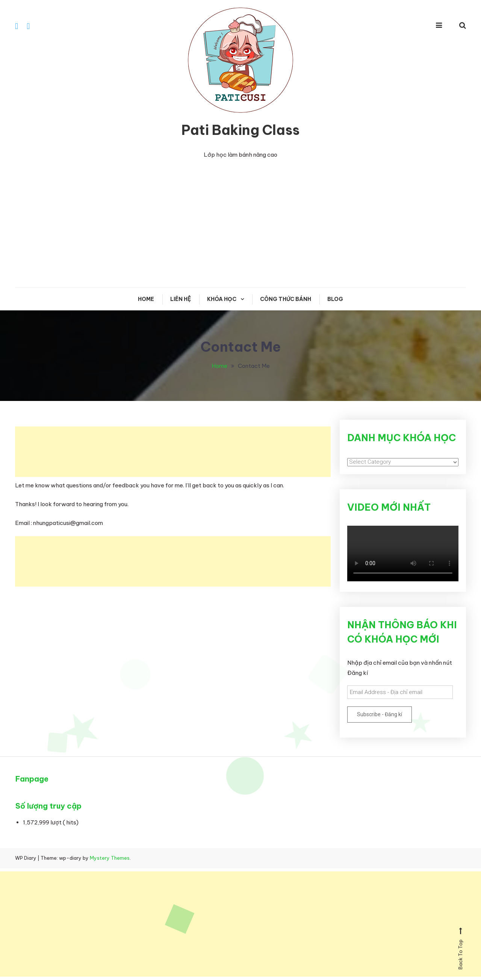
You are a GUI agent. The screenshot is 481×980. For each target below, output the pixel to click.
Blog (335, 299)
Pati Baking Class (240, 130)
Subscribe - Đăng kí (380, 715)
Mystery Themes (110, 858)
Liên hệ (181, 299)
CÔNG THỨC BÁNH (286, 299)
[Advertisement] (240, 224)
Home (146, 299)
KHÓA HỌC (222, 299)
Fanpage (32, 779)
